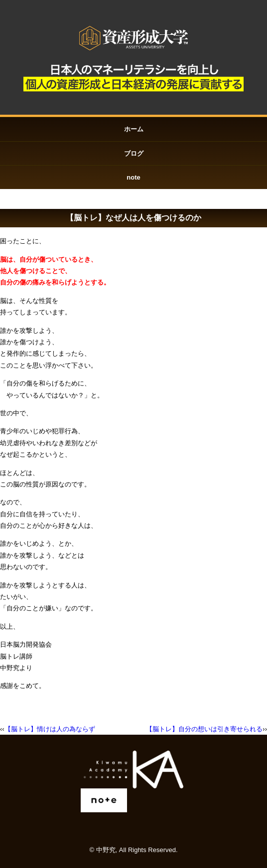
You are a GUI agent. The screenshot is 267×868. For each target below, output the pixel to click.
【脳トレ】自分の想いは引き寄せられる (204, 729)
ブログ (134, 153)
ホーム (134, 129)
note (133, 177)
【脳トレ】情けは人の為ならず (50, 729)
